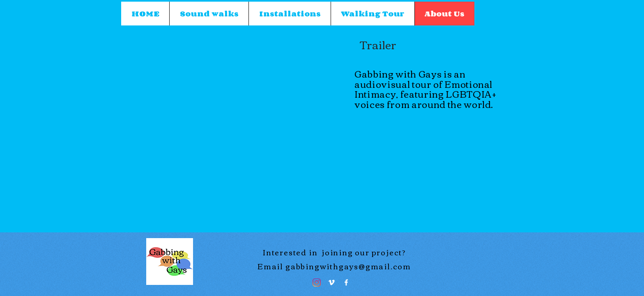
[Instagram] (317, 282)
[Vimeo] (331, 282)
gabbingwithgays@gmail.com (348, 266)
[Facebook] (346, 282)
